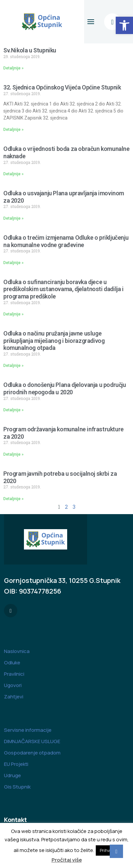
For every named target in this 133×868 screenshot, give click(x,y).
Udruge (12, 775)
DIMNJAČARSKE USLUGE (32, 741)
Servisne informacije (28, 730)
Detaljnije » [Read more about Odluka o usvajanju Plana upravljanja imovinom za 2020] (13, 218)
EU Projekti (16, 764)
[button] (124, 25)
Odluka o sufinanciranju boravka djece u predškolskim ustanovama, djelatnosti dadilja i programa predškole (64, 289)
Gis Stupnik (17, 787)
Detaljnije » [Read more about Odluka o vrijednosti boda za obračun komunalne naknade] (13, 174)
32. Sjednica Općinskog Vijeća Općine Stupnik (62, 87)
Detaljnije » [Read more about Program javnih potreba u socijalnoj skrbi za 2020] (13, 499)
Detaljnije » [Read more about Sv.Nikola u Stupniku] (13, 68)
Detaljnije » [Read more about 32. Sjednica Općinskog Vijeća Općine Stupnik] (13, 130)
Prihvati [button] (108, 850)
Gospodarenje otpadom (32, 753)
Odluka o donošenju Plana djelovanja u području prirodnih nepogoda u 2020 (65, 388)
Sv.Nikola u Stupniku (30, 50)
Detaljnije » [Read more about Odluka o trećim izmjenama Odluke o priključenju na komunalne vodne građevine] (13, 263)
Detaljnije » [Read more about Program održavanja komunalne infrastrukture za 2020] (13, 454)
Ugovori (13, 685)
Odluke (12, 663)
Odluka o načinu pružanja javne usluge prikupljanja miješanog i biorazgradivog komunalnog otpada (54, 341)
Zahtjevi (14, 697)
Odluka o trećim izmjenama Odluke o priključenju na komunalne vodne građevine (66, 241)
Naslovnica (17, 651)
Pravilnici (14, 674)
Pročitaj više (67, 860)
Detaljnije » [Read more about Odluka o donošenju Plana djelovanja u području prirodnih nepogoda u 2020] (13, 410)
